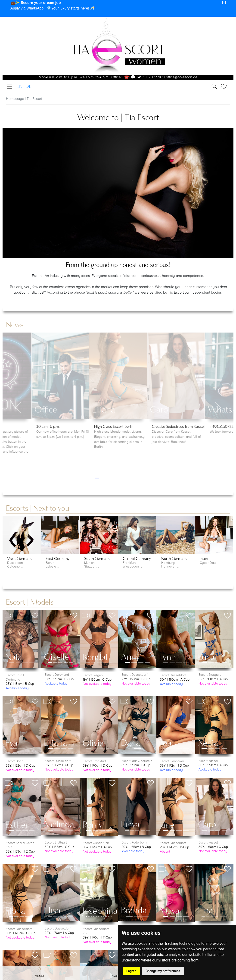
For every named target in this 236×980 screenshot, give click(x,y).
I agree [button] (131, 971)
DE (29, 87)
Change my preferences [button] (163, 971)
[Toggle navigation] (11, 87)
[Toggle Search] (225, 86)
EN (20, 87)
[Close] (224, 3)
